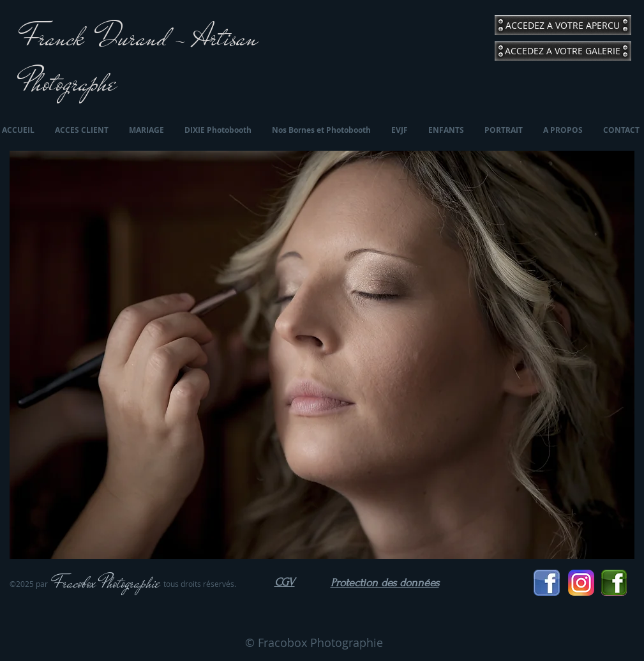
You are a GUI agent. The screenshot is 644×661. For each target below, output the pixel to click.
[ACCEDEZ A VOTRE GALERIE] (563, 51)
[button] (322, 355)
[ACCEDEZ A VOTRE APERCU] (563, 25)
